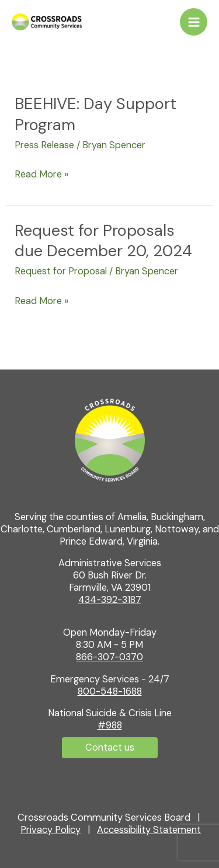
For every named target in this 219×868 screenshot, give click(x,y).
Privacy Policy (51, 830)
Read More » (41, 173)
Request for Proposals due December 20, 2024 (103, 241)
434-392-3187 (110, 600)
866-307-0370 (109, 657)
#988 (110, 725)
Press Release (44, 145)
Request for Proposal (61, 271)
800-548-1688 (110, 691)
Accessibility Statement (149, 830)
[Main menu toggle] (194, 22)
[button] (110, 748)
